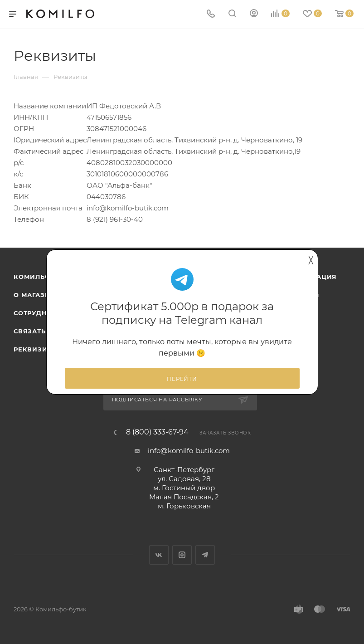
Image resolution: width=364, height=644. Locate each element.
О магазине (37, 295)
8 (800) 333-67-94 (157, 432)
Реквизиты (36, 349)
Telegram (205, 555)
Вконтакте (159, 555)
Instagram (182, 555)
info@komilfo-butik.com (189, 451)
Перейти (182, 379)
